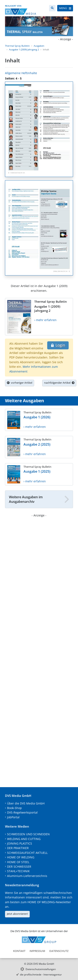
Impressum (37, 951)
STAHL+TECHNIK (18, 871)
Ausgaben (39, 46)
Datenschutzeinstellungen (41, 969)
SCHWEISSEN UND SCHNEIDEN (28, 834)
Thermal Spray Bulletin (17, 46)
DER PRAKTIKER (18, 848)
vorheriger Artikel (20, 383)
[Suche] (52, 8)
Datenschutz (59, 951)
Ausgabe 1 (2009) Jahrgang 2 (24, 49)
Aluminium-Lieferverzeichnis (27, 876)
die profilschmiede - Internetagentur (41, 975)
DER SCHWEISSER (19, 867)
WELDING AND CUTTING (24, 839)
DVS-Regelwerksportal (22, 812)
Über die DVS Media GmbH (26, 803)
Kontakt (19, 951)
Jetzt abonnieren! (17, 914)
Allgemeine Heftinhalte (21, 73)
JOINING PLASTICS (20, 843)
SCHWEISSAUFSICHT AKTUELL (27, 853)
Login (58, 345)
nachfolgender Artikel (59, 383)
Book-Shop (14, 808)
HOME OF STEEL (18, 862)
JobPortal (13, 817)
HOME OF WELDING (21, 857)
